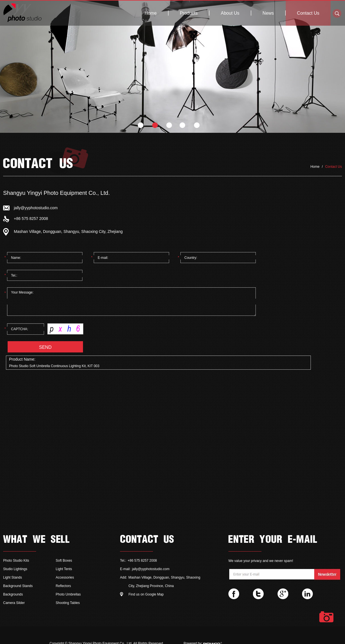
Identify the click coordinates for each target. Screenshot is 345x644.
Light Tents (64, 569)
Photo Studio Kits (16, 561)
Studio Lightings (15, 569)
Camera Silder (14, 603)
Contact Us (308, 13)
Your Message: (131, 302)
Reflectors (63, 586)
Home (151, 13)
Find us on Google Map (146, 594)
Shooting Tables (68, 603)
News (268, 13)
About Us (230, 13)
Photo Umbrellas (68, 594)
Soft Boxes (64, 561)
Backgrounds (13, 594)
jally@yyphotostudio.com (36, 208)
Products (189, 13)
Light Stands (13, 577)
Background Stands (18, 586)
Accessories (65, 577)
